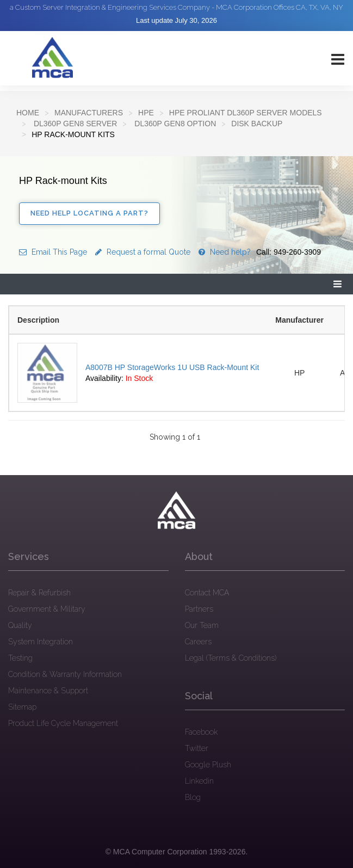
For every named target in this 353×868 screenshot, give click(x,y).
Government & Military (47, 609)
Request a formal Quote (143, 252)
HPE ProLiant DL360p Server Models (246, 113)
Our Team (202, 625)
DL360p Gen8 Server (74, 124)
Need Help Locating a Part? (89, 213)
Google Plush (208, 765)
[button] (338, 284)
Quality (20, 625)
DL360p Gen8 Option (174, 124)
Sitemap (22, 707)
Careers (198, 642)
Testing (20, 658)
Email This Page (53, 252)
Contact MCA (207, 593)
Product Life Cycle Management (63, 723)
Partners (199, 609)
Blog (193, 797)
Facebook (201, 732)
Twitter (197, 748)
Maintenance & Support (48, 691)
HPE (146, 113)
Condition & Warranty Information (65, 674)
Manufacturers (89, 113)
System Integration (41, 642)
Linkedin (199, 781)
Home (28, 113)
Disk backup (257, 124)
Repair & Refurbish (39, 593)
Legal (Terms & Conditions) (231, 658)
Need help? (260, 252)
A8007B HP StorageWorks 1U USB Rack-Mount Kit (172, 367)
